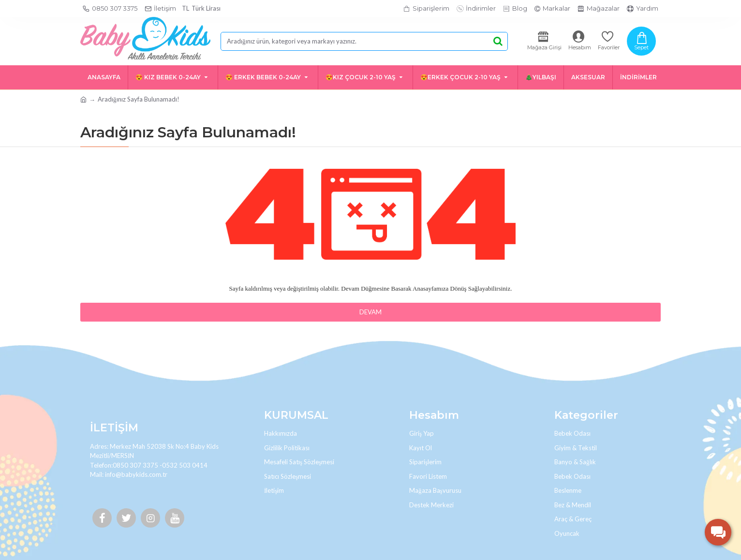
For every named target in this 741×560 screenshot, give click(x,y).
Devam (370, 312)
